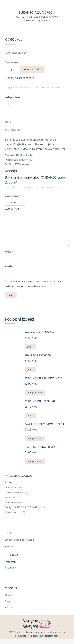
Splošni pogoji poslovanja (19, 540)
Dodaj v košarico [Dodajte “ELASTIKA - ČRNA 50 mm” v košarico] (35, 461)
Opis (8, 122)
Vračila (9, 546)
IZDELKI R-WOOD (15, 492)
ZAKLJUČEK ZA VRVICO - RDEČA (44, 424)
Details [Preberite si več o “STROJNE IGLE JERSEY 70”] (30, 416)
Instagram (11, 562)
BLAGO (9, 482)
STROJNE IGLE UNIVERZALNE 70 (44, 378)
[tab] (37, 121)
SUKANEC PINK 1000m (38, 355)
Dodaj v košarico (32, 69)
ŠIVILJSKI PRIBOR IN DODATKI (29, 88)
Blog (7, 601)
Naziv (9, 252)
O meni (9, 595)
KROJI (8, 497)
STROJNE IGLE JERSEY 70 (40, 401)
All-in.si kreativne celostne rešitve (44, 636)
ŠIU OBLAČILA (13, 502)
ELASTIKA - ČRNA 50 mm (40, 447)
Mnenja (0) (12, 130)
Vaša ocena (13, 196)
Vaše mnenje (13, 209)
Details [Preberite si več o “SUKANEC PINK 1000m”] (30, 370)
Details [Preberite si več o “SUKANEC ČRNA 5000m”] (30, 347)
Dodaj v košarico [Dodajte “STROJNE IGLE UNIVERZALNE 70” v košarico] (35, 393)
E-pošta (10, 266)
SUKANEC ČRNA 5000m (39, 332)
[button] (20, 78)
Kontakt (9, 607)
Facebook (10, 567)
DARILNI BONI (13, 487)
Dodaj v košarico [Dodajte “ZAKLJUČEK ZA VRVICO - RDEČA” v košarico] (35, 438)
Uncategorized (13, 512)
